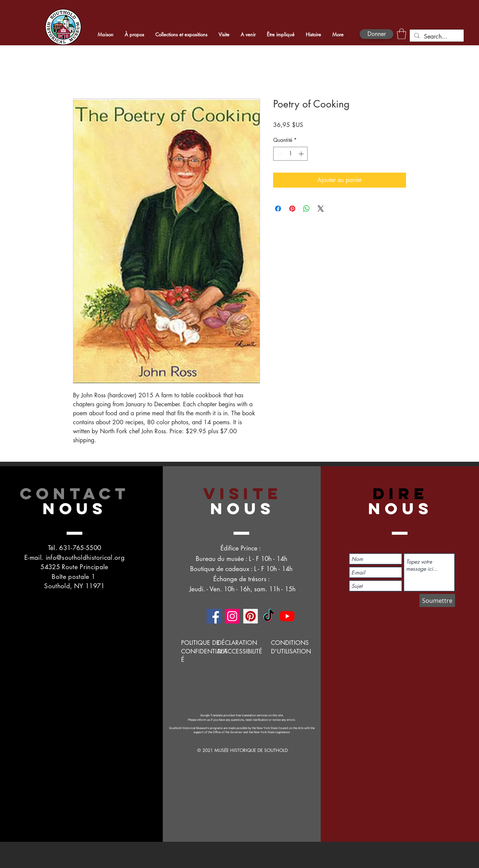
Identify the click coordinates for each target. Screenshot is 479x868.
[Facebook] (214, 616)
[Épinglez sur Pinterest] (292, 209)
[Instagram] (232, 616)
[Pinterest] (251, 616)
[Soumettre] (437, 600)
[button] (402, 34)
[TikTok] (269, 616)
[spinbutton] (290, 154)
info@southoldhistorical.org (85, 558)
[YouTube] (287, 616)
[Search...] (436, 37)
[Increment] (302, 154)
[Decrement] (279, 154)
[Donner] (376, 34)
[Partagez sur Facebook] (278, 209)
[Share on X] (321, 209)
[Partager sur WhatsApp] (306, 209)
